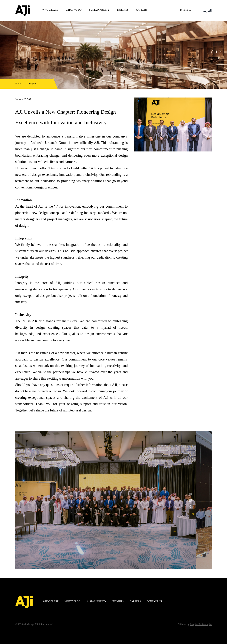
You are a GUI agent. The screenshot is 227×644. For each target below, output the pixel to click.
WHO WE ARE (50, 10)
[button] (190, 494)
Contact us (186, 10)
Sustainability (99, 10)
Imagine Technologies (201, 624)
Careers (142, 10)
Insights (123, 10)
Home (18, 84)
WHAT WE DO (74, 10)
